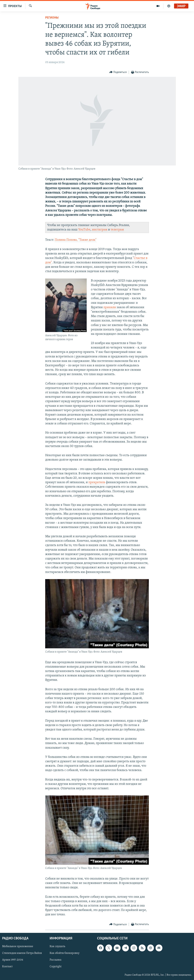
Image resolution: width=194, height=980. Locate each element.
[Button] (118, 72)
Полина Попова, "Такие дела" (76, 240)
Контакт (7, 967)
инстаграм (100, 230)
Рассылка (56, 960)
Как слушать (57, 946)
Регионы (52, 18)
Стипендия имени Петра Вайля (22, 953)
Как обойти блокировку (65, 953)
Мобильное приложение (18, 946)
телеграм (117, 230)
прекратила (97, 482)
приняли (110, 307)
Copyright (56, 967)
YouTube (84, 230)
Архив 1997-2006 (13, 960)
